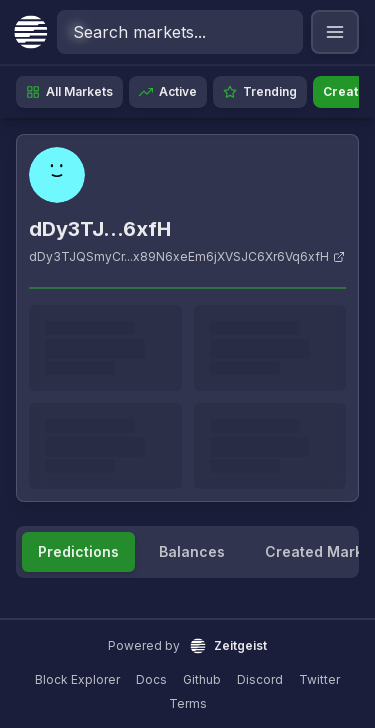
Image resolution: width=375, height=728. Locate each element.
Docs (151, 679)
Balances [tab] (192, 551)
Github (202, 679)
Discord (260, 679)
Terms (188, 703)
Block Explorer (77, 679)
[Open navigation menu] (335, 32)
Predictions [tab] (78, 551)
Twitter (319, 679)
